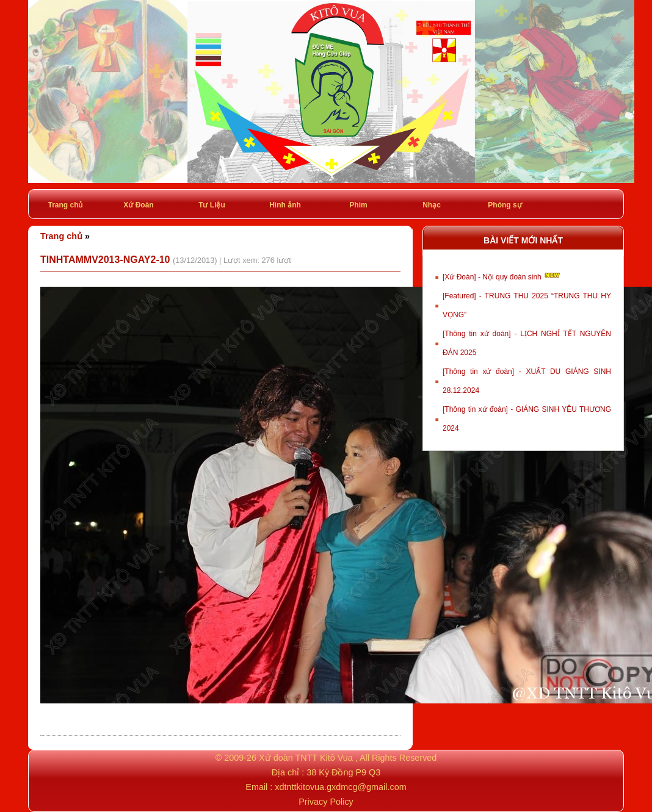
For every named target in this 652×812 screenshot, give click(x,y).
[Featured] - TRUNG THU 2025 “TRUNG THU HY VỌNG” (527, 305)
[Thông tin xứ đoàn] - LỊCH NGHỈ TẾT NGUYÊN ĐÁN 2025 (527, 343)
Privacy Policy (326, 802)
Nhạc (432, 205)
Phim (358, 205)
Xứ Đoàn (138, 205)
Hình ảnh (285, 205)
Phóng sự (505, 205)
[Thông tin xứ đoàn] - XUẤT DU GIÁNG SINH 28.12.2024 (527, 381)
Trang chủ (65, 205)
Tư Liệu (212, 205)
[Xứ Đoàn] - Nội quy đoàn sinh (502, 276)
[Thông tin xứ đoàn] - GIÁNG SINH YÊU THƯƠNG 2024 (527, 419)
